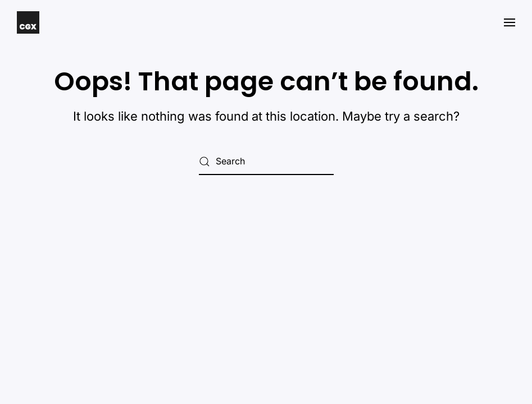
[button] (510, 22)
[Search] (266, 162)
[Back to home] (28, 22)
